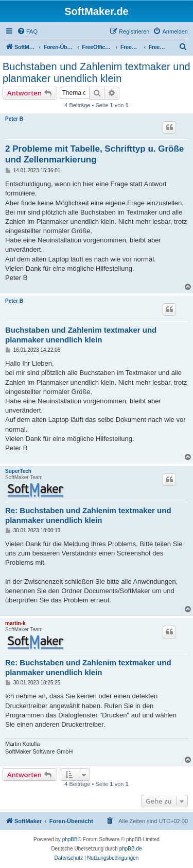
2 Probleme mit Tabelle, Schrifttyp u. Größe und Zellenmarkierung (94, 154)
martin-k (15, 623)
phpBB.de (131, 849)
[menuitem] (27, 31)
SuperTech (18, 471)
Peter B (14, 119)
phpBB (70, 839)
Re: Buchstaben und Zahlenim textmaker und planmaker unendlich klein (88, 515)
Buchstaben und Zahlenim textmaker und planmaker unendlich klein (97, 72)
